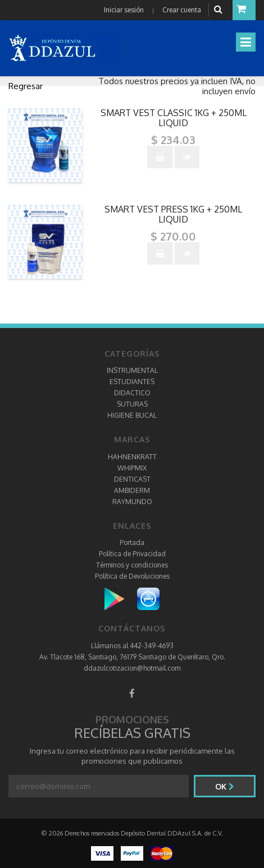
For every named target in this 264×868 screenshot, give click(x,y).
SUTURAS (132, 404)
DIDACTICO (132, 393)
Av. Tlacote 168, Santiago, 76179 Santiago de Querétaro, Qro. (132, 657)
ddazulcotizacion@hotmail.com (132, 668)
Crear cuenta (182, 10)
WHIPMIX (132, 468)
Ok (225, 786)
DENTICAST (132, 479)
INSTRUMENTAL (132, 370)
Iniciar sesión (124, 10)
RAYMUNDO (132, 502)
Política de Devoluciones (132, 576)
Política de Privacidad (132, 554)
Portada (132, 542)
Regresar (26, 86)
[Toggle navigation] (246, 42)
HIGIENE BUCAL (132, 415)
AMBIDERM (132, 490)
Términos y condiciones (132, 565)
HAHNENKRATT (132, 457)
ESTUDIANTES (132, 382)
